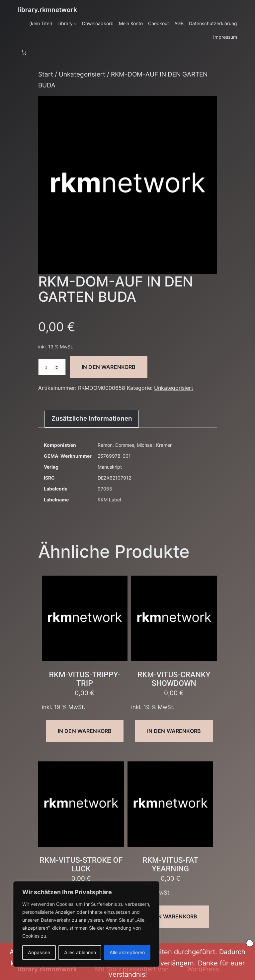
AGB (179, 23)
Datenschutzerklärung (213, 23)
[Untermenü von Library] (75, 24)
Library (65, 23)
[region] (86, 924)
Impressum (225, 37)
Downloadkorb (98, 23)
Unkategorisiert (82, 74)
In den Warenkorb (109, 367)
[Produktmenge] (52, 367)
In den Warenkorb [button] (85, 731)
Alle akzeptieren (127, 952)
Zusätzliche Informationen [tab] (92, 418)
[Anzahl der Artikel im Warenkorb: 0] (24, 52)
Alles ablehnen (80, 952)
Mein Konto (131, 23)
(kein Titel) (41, 23)
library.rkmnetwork (47, 10)
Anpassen (39, 952)
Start (46, 74)
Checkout (159, 23)
